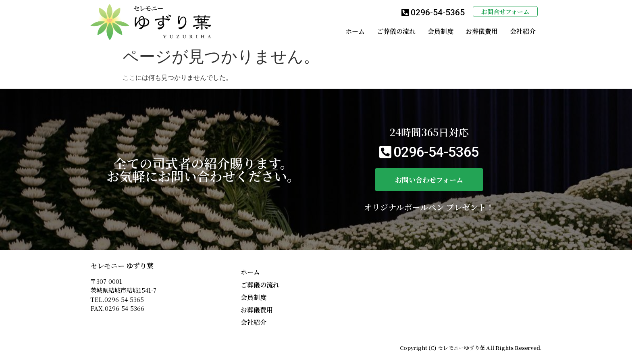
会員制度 (441, 31)
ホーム (355, 31)
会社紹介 (523, 31)
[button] (433, 13)
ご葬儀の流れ (396, 31)
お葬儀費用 (482, 31)
